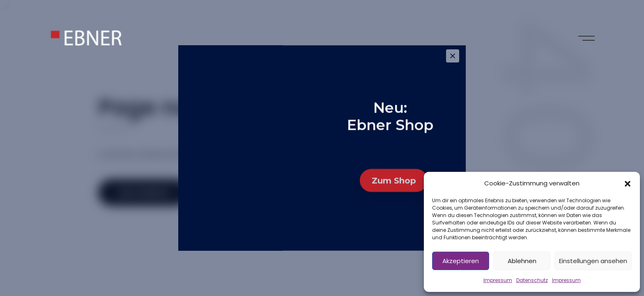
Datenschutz (532, 280)
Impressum (498, 280)
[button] (628, 183)
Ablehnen (522, 261)
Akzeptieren (461, 261)
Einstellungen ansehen (593, 261)
